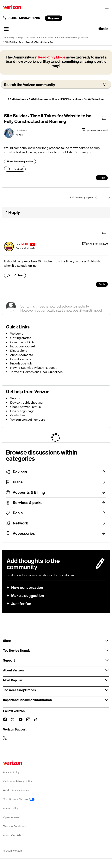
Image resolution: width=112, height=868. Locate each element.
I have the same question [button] (20, 162)
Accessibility (11, 808)
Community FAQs (22, 342)
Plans (18, 482)
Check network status (26, 407)
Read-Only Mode (52, 57)
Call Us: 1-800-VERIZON (24, 18)
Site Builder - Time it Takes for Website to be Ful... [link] (30, 42)
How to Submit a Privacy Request (34, 368)
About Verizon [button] (13, 670)
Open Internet (12, 817)
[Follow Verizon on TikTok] (36, 720)
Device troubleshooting (27, 403)
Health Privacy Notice (16, 790)
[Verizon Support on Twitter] (5, 738)
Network (21, 523)
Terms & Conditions (15, 826)
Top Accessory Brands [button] (19, 690)
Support (16, 398)
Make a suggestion (28, 596)
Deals (18, 513)
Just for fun (21, 604)
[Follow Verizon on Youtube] (21, 719)
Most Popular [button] (13, 680)
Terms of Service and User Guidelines (37, 372)
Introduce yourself (23, 346)
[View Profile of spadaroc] (22, 131)
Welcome (17, 334)
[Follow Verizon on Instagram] (28, 719)
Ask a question (93, 29)
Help (20, 38)
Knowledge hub (21, 363)
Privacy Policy (11, 772)
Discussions (19, 351)
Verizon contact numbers (28, 420)
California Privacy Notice (18, 781)
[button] (6, 29)
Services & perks (28, 503)
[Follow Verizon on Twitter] (13, 719)
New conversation (27, 587)
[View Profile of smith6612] (23, 244)
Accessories (24, 533)
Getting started (21, 338)
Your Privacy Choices (19, 799)
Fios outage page (22, 411)
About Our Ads (12, 835)
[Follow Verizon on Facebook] (5, 719)
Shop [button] (7, 641)
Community (8, 38)
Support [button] (9, 660)
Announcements (22, 355)
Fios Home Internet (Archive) (72, 38)
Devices (20, 472)
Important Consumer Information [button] (27, 700)
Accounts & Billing (29, 492)
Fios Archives (46, 38)
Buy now (54, 18)
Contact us (18, 415)
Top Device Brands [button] (17, 650)
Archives (31, 38)
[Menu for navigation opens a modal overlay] (107, 7)
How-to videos (21, 359)
